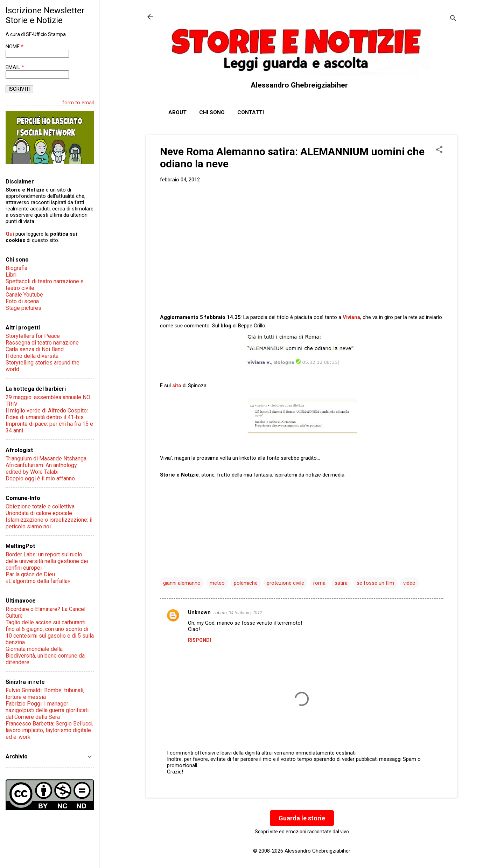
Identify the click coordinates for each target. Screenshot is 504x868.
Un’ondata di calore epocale (39, 513)
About (177, 112)
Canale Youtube (24, 295)
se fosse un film (375, 583)
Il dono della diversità (32, 356)
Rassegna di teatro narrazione (42, 343)
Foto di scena (22, 301)
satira (341, 583)
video (409, 583)
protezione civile (285, 583)
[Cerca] (453, 19)
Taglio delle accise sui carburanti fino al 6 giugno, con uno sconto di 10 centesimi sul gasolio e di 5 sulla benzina (50, 632)
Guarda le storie (302, 818)
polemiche (246, 583)
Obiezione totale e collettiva (40, 506)
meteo (217, 583)
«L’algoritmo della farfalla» (38, 581)
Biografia (16, 268)
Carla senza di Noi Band (35, 349)
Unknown (199, 612)
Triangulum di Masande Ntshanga (46, 459)
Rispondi (199, 640)
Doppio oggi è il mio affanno (40, 478)
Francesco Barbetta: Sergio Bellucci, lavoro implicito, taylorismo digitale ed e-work (50, 730)
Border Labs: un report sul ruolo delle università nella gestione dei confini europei (47, 561)
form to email (78, 103)
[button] (439, 150)
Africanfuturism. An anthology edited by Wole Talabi (41, 468)
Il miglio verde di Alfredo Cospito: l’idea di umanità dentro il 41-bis (47, 414)
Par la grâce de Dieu (30, 574)
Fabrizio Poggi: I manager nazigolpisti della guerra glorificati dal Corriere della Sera (47, 710)
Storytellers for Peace (33, 336)
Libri (11, 275)
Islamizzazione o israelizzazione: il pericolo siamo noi (49, 523)
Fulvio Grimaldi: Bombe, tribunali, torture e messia (45, 694)
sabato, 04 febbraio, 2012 (238, 613)
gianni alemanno (182, 583)
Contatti (251, 112)
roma (319, 583)
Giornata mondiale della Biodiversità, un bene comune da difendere (45, 656)
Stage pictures (23, 308)
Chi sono (212, 112)
